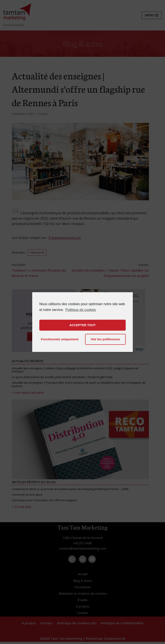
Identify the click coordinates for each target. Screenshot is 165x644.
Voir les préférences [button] (105, 339)
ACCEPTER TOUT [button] (82, 325)
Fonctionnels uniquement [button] (60, 339)
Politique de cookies (81, 310)
